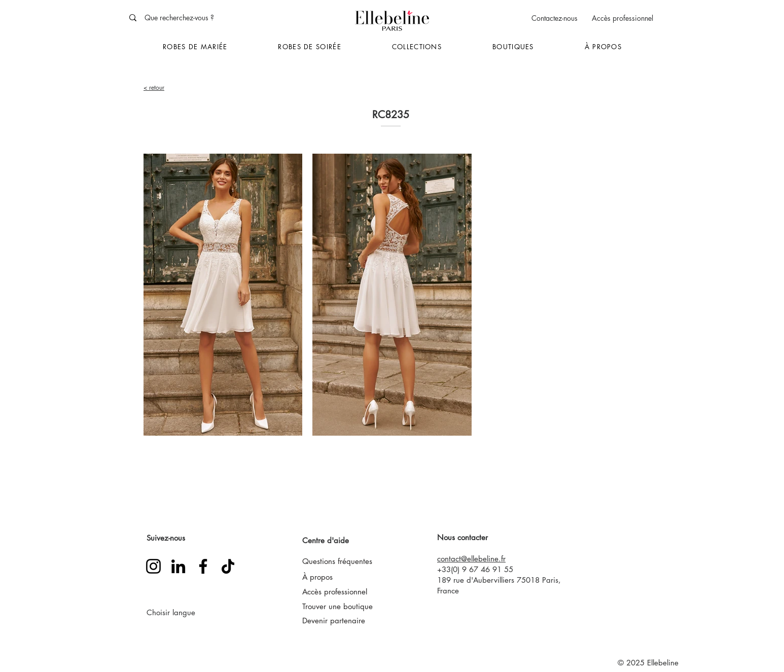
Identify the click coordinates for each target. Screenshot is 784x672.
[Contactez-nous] (554, 18)
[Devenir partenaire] (344, 621)
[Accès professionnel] (622, 18)
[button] (195, 47)
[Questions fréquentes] (349, 561)
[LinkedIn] (178, 566)
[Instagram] (153, 566)
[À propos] (325, 577)
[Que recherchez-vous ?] (200, 18)
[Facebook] (203, 566)
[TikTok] (228, 566)
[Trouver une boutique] (346, 606)
